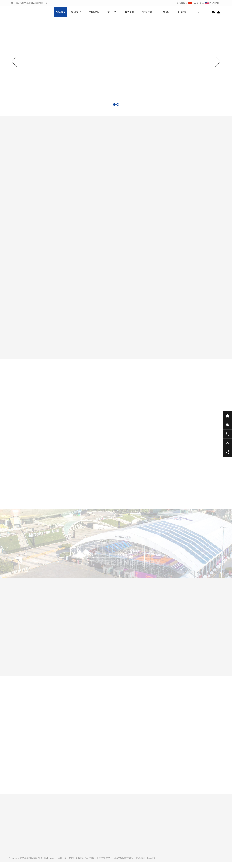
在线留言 (165, 12)
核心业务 (112, 12)
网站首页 (61, 12)
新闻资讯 (94, 12)
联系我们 (183, 12)
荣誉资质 (148, 12)
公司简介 (76, 12)
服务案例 (130, 12)
